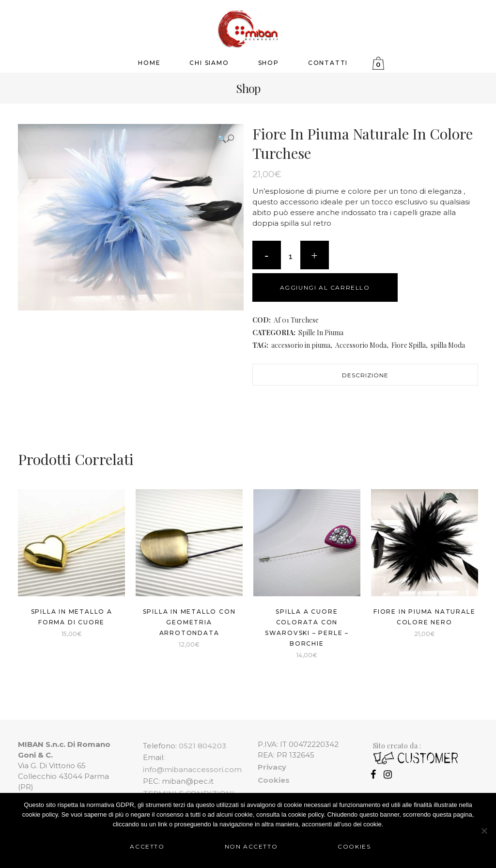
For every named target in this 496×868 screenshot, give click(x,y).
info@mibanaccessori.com (192, 769)
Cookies (354, 846)
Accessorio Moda (361, 345)
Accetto (147, 846)
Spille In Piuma (321, 333)
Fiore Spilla (409, 345)
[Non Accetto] (484, 831)
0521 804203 (202, 746)
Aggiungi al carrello (325, 287)
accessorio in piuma (301, 345)
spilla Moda (448, 345)
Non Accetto (251, 846)
